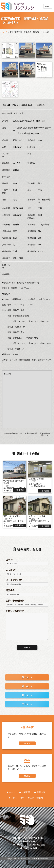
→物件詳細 (19, 490)
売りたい (27, 704)
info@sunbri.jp (31, 848)
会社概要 (26, 792)
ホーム (12, 792)
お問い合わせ (37, 798)
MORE (27, 743)
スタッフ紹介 (17, 798)
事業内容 (41, 792)
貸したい (27, 695)
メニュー (48, 6)
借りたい (27, 677)
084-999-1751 (19, 845)
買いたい (27, 686)
